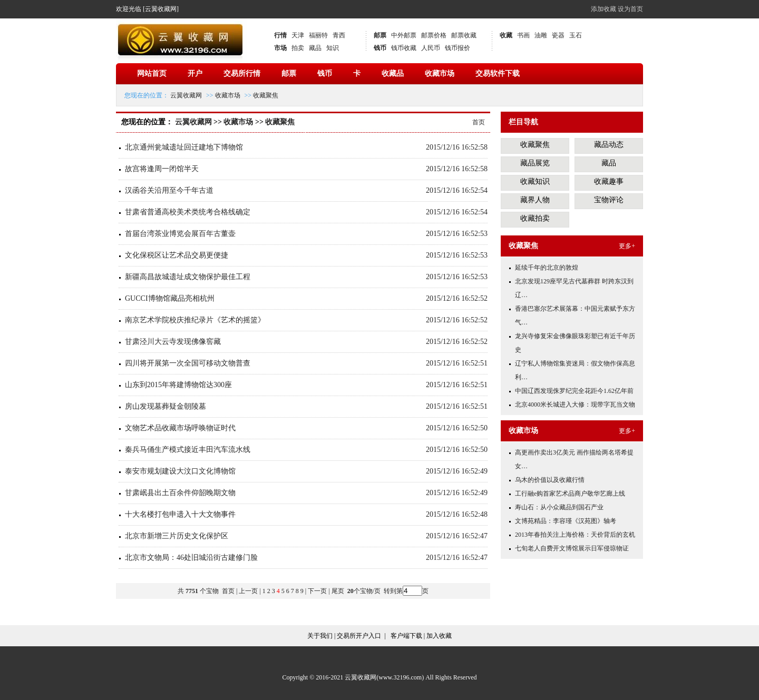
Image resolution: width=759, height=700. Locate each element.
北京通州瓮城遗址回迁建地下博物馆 (184, 147)
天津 (298, 35)
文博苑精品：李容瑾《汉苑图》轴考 (566, 521)
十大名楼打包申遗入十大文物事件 (180, 514)
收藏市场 (440, 73)
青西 (339, 35)
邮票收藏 (464, 35)
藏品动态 (609, 145)
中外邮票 (404, 35)
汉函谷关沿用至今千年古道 (169, 190)
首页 (479, 122)
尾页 (339, 591)
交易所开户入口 (359, 636)
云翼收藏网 (186, 95)
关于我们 (320, 636)
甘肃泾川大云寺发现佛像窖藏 (173, 342)
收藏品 (393, 73)
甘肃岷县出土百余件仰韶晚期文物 (180, 493)
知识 (333, 48)
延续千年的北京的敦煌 (547, 268)
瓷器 (558, 35)
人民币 (431, 48)
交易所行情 (242, 73)
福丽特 (318, 35)
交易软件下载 (498, 73)
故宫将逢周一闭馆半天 (162, 169)
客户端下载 (406, 636)
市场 (280, 48)
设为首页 (630, 9)
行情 (280, 35)
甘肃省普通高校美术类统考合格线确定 (188, 212)
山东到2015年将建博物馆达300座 (178, 385)
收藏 (506, 35)
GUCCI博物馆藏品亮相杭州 (170, 298)
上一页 (248, 591)
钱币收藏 (404, 48)
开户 (195, 73)
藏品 (315, 48)
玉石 (576, 35)
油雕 (541, 35)
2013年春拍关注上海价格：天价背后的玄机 (575, 535)
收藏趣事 (609, 181)
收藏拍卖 (535, 218)
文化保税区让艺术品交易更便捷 (177, 255)
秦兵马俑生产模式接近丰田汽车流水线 (188, 450)
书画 (523, 35)
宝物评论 (609, 200)
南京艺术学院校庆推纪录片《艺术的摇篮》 (195, 320)
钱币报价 (458, 48)
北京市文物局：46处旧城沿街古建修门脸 (191, 558)
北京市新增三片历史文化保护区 (177, 536)
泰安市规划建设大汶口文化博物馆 (180, 471)
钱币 (380, 48)
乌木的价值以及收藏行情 (550, 480)
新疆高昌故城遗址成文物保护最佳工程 (188, 277)
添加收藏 (604, 9)
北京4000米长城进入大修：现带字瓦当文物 (575, 405)
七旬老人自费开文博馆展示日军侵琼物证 (572, 548)
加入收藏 (439, 636)
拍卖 (298, 48)
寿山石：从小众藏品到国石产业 (559, 507)
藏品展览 (535, 163)
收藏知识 (535, 181)
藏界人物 (535, 200)
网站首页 (152, 73)
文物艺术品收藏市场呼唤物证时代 (180, 428)
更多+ (627, 246)
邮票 (380, 35)
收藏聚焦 (266, 95)
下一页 (317, 591)
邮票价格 (434, 35)
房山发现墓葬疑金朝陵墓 (166, 406)
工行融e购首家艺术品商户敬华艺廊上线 (570, 494)
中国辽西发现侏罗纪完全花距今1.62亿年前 (574, 391)
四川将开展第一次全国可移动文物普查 (188, 363)
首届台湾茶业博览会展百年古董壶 (180, 234)
